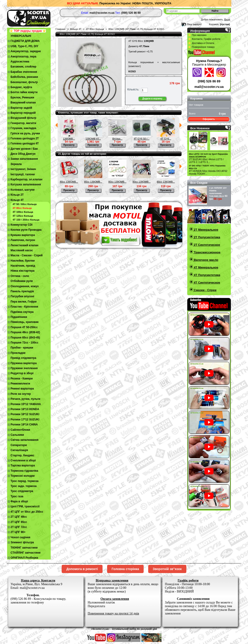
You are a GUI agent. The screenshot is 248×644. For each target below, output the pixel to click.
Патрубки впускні (22, 296)
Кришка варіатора (23, 235)
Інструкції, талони (23, 174)
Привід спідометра (23, 358)
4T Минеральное (206, 267)
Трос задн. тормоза (24, 486)
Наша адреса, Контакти (38, 580)
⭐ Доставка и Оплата (201, 43)
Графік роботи (188, 580)
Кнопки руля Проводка (26, 230)
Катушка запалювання (26, 184)
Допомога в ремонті (82, 569)
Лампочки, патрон (23, 240)
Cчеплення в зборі (23, 460)
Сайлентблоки (20, 430)
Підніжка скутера (22, 312)
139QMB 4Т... (93, 139)
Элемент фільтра (22, 542)
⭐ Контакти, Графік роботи (204, 39)
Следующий (181, 125)
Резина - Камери (22, 379)
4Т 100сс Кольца (23, 212)
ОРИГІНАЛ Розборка (24, 558)
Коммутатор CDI (21, 225)
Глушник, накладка (23, 128)
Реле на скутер (21, 394)
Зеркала (16, 164)
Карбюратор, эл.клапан (26, 179)
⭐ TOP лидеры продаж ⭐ (28, 31)
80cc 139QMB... (69, 182)
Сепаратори (19, 445)
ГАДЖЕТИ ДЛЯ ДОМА (25, 41)
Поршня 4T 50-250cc (24, 327)
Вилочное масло (206, 260)
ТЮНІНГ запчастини (24, 548)
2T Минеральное (206, 230)
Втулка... (117, 139)
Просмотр (69, 145)
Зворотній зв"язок (167, 569)
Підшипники (19, 317)
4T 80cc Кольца (22, 208)
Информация (200, 31)
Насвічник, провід (23, 266)
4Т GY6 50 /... (142, 139)
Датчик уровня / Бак (24, 149)
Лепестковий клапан (24, 245)
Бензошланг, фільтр (24, 82)
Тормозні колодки (22, 476)
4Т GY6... (166, 139)
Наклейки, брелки (22, 261)
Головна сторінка (125, 569)
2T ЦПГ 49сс (19, 517)
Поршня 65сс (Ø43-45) (25, 338)
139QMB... (69, 139)
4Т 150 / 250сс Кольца (26, 220)
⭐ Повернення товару (201, 47)
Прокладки (18, 353)
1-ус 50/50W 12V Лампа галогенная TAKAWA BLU (218, 192)
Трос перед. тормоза (24, 481)
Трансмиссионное (207, 252)
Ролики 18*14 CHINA (24, 425)
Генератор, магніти (23, 123)
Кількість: (133, 89)
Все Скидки (199, 183)
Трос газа (17, 496)
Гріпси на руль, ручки (25, 133)
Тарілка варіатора (23, 465)
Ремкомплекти (20, 384)
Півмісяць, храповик (25, 322)
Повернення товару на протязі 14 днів (113, 613)
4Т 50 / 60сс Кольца (25, 204)
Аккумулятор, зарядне (26, 51)
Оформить (209, 119)
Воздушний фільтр (23, 118)
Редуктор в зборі (22, 373)
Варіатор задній (21, 108)
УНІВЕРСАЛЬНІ (21, 36)
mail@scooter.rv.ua (209, 87)
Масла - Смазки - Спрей (26, 255)
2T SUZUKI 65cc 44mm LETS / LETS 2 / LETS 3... (206, 161)
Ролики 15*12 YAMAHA (26, 404)
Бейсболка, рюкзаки (24, 77)
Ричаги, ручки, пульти (25, 399)
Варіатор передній (23, 113)
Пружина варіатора (24, 363)
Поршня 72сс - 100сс (24, 343)
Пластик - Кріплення (24, 307)
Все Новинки (200, 128)
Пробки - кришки (22, 348)
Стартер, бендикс (22, 455)
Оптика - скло (20, 276)
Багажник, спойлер (23, 67)
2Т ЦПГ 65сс (19, 522)
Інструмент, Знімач (23, 169)
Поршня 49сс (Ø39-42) (25, 332)
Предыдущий (57, 125)
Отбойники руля (22, 281)
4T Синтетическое (207, 283)
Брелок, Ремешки (22, 97)
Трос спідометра (22, 491)
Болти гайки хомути (24, 92)
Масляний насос (22, 250)
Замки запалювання (24, 159)
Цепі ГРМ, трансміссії (25, 506)
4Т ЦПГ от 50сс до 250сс (27, 512)
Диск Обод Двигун (23, 154)
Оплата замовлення (115, 599)
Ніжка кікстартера (22, 271)
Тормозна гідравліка (24, 471)
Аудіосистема (20, 62)
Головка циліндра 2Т (25, 138)
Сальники (17, 435)
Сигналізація (19, 450)
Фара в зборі (19, 501)
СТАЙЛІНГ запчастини (25, 553)
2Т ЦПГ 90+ (18, 532)
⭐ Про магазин (197, 35)
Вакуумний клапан (23, 103)
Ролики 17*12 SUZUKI (25, 419)
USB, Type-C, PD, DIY (24, 46)
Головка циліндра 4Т (25, 143)
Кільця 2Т (17, 195)
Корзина (196, 99)
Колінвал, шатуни (22, 190)
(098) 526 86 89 (209, 81)
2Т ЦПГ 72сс (19, 527)
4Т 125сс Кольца (23, 216)
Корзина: (214, 24)
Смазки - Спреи (205, 290)
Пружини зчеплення (24, 368)
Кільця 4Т (17, 200)
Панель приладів (22, 291)
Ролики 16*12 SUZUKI (25, 414)
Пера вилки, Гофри (24, 302)
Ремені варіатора (22, 389)
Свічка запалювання (24, 440)
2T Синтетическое (207, 245)
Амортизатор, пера (23, 57)
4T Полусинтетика (207, 275)
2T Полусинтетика (207, 237)
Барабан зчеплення (24, 72)
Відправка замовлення (112, 580)
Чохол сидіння (20, 537)
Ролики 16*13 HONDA (25, 409)
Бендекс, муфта (21, 87)
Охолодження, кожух (25, 286)
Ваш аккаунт (194, 24)
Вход (227, 19)
